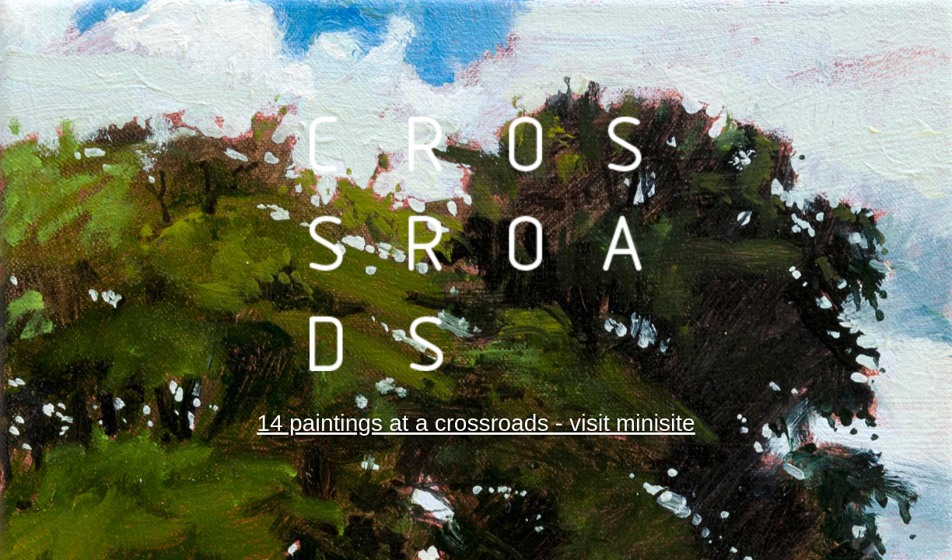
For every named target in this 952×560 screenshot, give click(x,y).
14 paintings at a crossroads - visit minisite (476, 423)
